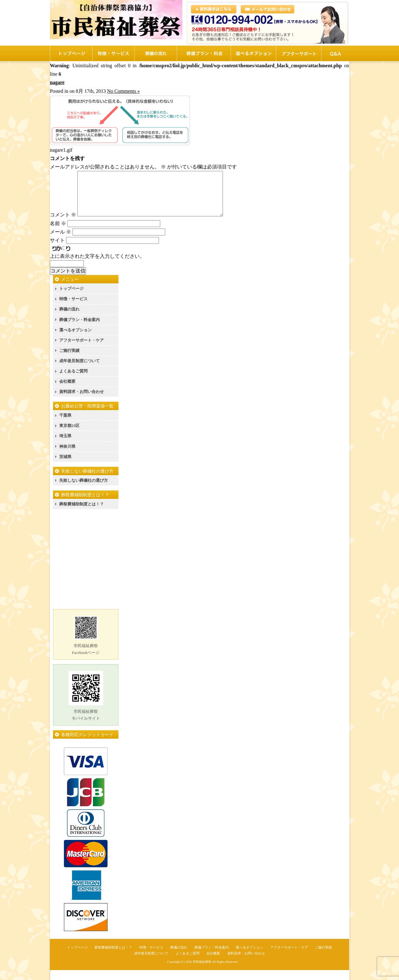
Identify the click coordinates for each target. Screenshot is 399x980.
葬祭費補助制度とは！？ (82, 514)
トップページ (71, 298)
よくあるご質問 (73, 381)
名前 (58, 233)
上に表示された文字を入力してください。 (97, 266)
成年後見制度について (79, 371)
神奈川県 (67, 456)
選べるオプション (75, 340)
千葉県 (65, 425)
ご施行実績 (69, 360)
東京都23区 (69, 436)
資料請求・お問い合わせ (82, 402)
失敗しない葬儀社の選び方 (84, 490)
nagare (57, 82)
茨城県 (65, 467)
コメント (63, 225)
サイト (57, 250)
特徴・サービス (73, 309)
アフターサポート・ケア (82, 350)
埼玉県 (65, 446)
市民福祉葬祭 (202, 972)
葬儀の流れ (69, 319)
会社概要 (67, 391)
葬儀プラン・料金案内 (79, 330)
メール (60, 242)
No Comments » (124, 91)
